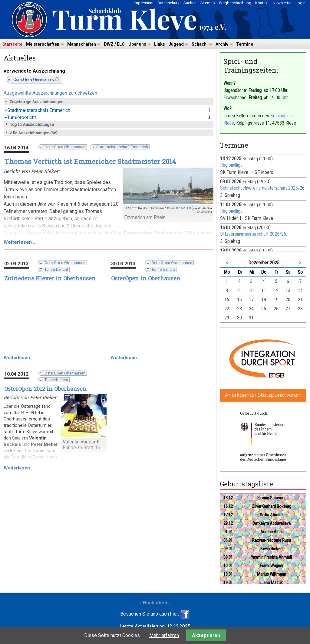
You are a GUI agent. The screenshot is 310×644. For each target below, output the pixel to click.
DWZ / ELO (114, 44)
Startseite (12, 44)
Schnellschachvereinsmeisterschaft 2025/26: (263, 188)
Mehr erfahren (164, 635)
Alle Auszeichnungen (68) (34, 133)
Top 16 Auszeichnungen (32, 124)
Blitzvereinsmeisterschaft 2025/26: (254, 234)
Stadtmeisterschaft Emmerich (122, 147)
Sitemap (208, 3)
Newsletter (282, 3)
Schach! (200, 44)
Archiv (222, 44)
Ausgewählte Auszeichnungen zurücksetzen (50, 93)
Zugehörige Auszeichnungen (36, 102)
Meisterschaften (43, 44)
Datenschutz (168, 3)
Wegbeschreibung (235, 3)
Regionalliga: (232, 165)
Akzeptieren (206, 635)
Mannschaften (82, 44)
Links (160, 44)
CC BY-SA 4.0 (181, 208)
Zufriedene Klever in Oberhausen (50, 278)
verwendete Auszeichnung (34, 71)
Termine (245, 44)
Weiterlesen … (20, 242)
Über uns (137, 44)
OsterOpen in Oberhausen (146, 278)
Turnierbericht (56, 269)
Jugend (176, 44)
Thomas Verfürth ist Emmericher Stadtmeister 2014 (90, 161)
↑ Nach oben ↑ (155, 603)
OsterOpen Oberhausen (34, 80)
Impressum (144, 3)
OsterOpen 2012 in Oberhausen (45, 389)
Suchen (190, 3)
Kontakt (262, 3)
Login (300, 3)
